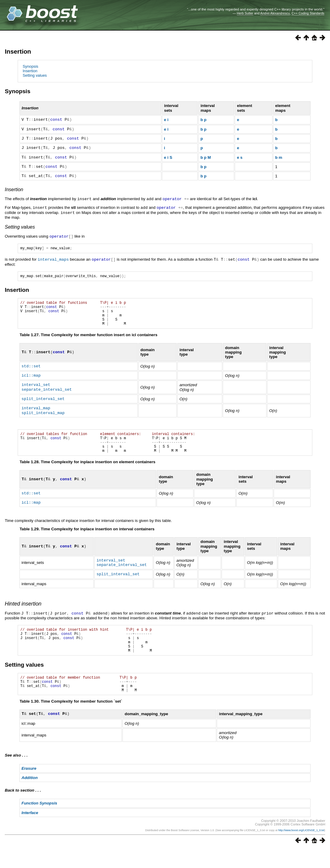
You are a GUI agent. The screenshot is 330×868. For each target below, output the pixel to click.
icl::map (31, 381)
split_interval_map (43, 419)
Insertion (18, 51)
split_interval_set (43, 404)
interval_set (36, 390)
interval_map (36, 414)
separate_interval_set (47, 395)
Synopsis (31, 66)
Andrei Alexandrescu (275, 13)
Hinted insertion (23, 614)
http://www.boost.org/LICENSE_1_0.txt (301, 849)
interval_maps (53, 259)
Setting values (35, 75)
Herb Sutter (245, 13)
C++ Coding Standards (308, 13)
